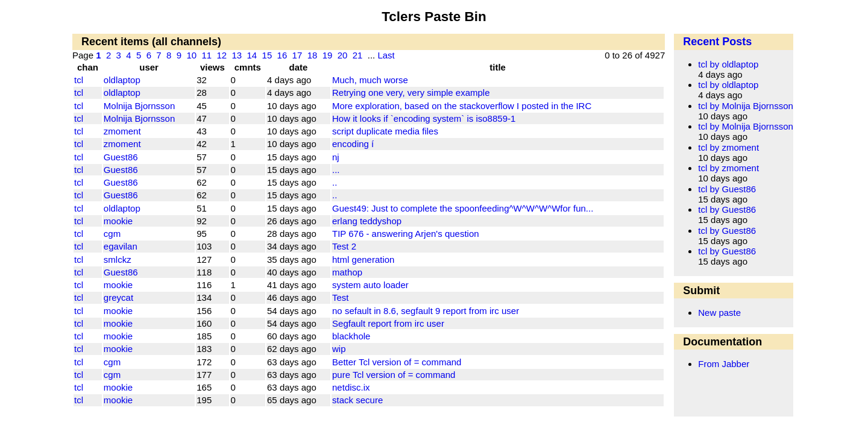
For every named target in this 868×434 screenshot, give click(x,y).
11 (206, 55)
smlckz (118, 259)
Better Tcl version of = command (397, 362)
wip (339, 349)
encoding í (353, 144)
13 (237, 55)
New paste (719, 313)
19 (328, 55)
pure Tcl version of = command (394, 375)
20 (343, 55)
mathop (347, 272)
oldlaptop (122, 80)
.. (335, 182)
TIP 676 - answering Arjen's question (406, 234)
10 (191, 55)
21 (358, 55)
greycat (118, 297)
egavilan (121, 246)
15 (267, 55)
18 (313, 55)
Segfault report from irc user (388, 323)
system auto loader (370, 285)
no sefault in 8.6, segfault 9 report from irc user (426, 311)
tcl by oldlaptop (728, 64)
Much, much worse (370, 80)
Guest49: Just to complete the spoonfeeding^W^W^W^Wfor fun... (463, 208)
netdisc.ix (351, 387)
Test (341, 297)
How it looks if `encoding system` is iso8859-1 (424, 118)
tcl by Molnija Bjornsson (746, 106)
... (336, 170)
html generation (363, 259)
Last (386, 55)
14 (252, 55)
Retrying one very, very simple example (411, 93)
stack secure (357, 400)
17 (297, 55)
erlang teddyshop (367, 221)
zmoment (122, 131)
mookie (118, 221)
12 (222, 55)
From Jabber (724, 364)
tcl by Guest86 (727, 189)
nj (336, 157)
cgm (112, 234)
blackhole (351, 336)
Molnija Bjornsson (139, 106)
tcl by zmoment (728, 147)
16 (282, 55)
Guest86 (121, 157)
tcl (79, 80)
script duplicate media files (385, 131)
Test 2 (344, 246)
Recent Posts (717, 42)
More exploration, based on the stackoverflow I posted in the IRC (462, 106)
